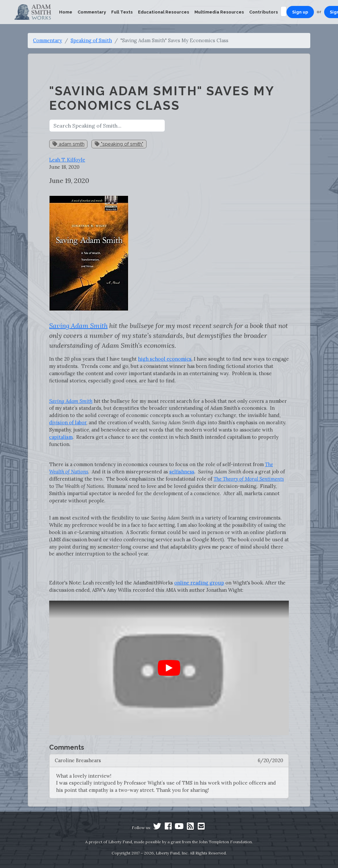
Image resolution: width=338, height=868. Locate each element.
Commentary (92, 12)
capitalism (61, 437)
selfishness (182, 472)
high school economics (165, 359)
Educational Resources (164, 12)
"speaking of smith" (119, 144)
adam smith (68, 144)
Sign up (300, 12)
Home (66, 12)
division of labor (68, 422)
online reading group (199, 583)
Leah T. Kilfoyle (67, 160)
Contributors (264, 12)
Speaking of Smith (91, 40)
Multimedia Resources (219, 12)
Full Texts (122, 12)
